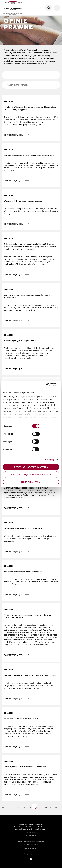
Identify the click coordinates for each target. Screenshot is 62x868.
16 (56, 808)
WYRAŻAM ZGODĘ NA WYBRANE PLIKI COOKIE (31, 474)
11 (30, 808)
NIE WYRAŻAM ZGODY (31, 482)
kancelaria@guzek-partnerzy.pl (33, 842)
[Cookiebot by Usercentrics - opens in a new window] (45, 384)
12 (35, 808)
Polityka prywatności (31, 854)
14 (46, 808)
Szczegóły (50, 459)
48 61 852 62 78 (33, 848)
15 (51, 808)
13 (41, 808)
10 (25, 808)
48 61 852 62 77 (32, 845)
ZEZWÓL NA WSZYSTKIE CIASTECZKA (31, 467)
